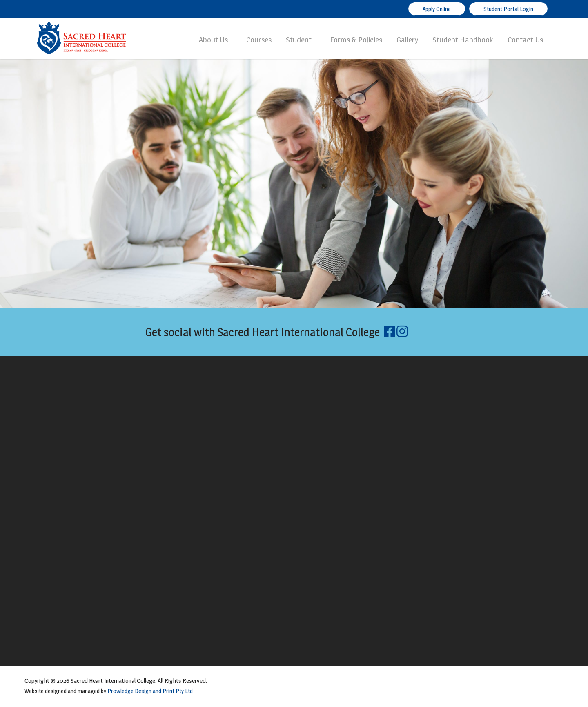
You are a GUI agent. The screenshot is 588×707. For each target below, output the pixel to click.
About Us (213, 40)
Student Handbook (463, 40)
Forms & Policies (356, 40)
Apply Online (437, 9)
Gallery (407, 40)
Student (299, 40)
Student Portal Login (508, 9)
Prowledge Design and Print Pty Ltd (150, 691)
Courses (259, 40)
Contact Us (525, 40)
